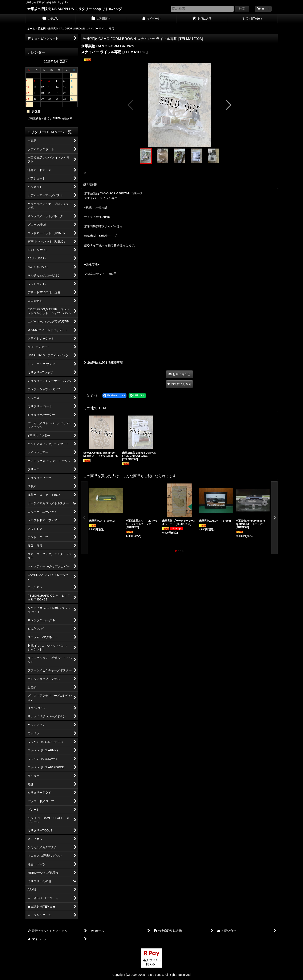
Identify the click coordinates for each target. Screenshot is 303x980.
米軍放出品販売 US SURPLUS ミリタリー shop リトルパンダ (75, 9)
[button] (131, 105)
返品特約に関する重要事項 (103, 363)
